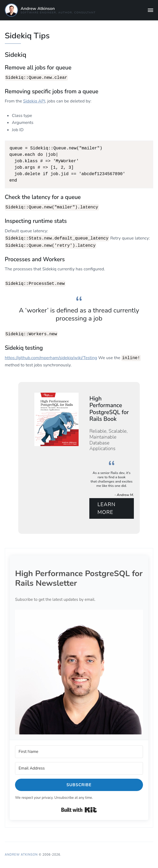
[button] (79, 672)
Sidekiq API (34, 101)
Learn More (106, 508)
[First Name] (79, 751)
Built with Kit (79, 810)
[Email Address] (79, 768)
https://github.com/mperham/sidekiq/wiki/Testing (51, 358)
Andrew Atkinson (38, 9)
